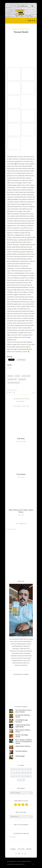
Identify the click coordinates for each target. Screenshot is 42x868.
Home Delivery (26, 376)
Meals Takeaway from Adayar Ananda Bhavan (21, 511)
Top (33, 864)
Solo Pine (19, 861)
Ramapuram (22, 379)
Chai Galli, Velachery (21, 751)
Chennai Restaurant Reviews (21, 29)
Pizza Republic (21, 401)
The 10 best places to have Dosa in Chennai (23, 711)
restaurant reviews (14, 383)
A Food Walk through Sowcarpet (22, 721)
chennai (17, 376)
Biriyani (10, 376)
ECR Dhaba (21, 439)
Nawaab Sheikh (12, 379)
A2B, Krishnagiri (20, 756)
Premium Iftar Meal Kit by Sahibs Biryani (23, 726)
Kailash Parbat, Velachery (23, 746)
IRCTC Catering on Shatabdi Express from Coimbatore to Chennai (24, 742)
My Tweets (12, 837)
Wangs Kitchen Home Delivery (21, 399)
